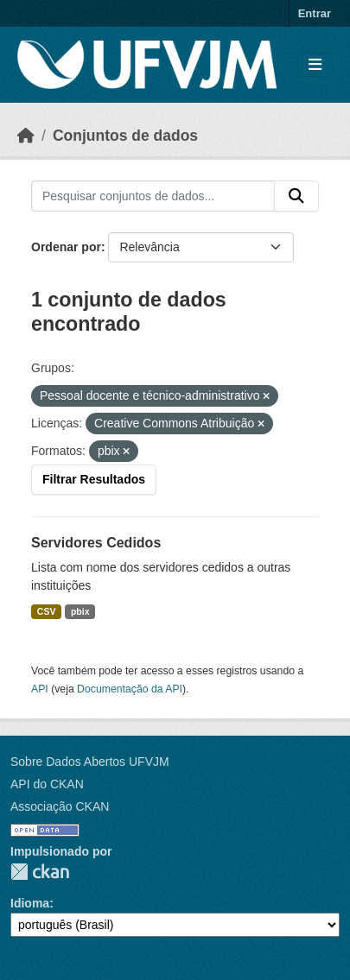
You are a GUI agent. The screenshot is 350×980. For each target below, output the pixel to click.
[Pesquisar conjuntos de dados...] (153, 196)
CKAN (40, 872)
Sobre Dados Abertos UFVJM (90, 762)
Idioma (30, 903)
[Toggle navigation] (315, 65)
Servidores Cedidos (96, 543)
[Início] (26, 136)
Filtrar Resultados (94, 479)
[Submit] (296, 196)
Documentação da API (130, 689)
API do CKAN (47, 784)
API (40, 689)
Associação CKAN (60, 806)
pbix (80, 611)
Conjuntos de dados (125, 136)
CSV (47, 611)
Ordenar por (66, 247)
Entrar (315, 13)
